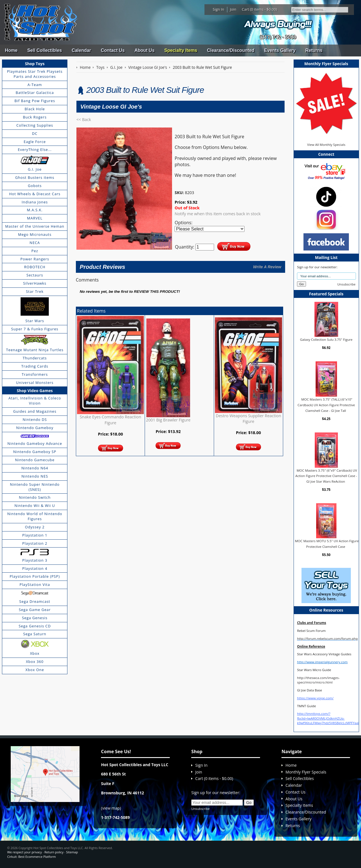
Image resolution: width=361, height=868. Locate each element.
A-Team (35, 85)
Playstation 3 (35, 560)
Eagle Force (35, 142)
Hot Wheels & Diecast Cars (35, 194)
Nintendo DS (35, 419)
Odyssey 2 (35, 527)
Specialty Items (181, 50)
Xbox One (35, 670)
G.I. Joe (35, 169)
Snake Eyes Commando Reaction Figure (111, 420)
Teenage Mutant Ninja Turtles (35, 350)
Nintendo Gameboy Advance (35, 443)
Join (233, 9)
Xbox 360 (35, 662)
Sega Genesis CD (35, 626)
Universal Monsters (35, 383)
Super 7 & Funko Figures (35, 329)
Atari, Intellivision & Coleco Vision (35, 401)
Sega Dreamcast (35, 601)
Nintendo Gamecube (35, 460)
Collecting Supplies (35, 125)
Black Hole (35, 109)
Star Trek (35, 291)
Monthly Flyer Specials (306, 772)
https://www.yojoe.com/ (315, 698)
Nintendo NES (35, 476)
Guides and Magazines (35, 411)
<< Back (84, 119)
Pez (35, 251)
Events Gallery (280, 50)
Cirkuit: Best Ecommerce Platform (32, 857)
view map (111, 808)
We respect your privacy (25, 852)
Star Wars (35, 321)
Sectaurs (35, 275)
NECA (35, 243)
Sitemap (72, 852)
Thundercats (35, 358)
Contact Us (113, 50)
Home (11, 50)
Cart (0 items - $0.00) (260, 9)
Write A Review (267, 267)
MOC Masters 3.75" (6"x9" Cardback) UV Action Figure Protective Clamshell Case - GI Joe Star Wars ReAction (326, 476)
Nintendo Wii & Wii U (35, 506)
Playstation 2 (35, 543)
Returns (314, 50)
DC (35, 133)
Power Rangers (35, 259)
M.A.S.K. (35, 210)
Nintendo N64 (35, 468)
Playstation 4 (35, 568)
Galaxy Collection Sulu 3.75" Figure (326, 339)
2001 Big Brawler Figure (168, 420)
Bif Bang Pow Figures (35, 101)
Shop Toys (35, 64)
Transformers (35, 374)
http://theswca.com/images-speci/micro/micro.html (318, 680)
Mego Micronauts (35, 234)
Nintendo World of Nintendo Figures (35, 516)
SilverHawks (35, 283)
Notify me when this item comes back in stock (218, 214)
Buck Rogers (35, 117)
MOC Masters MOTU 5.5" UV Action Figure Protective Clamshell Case (327, 544)
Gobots (35, 186)
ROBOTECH (35, 267)
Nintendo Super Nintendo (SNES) (35, 487)
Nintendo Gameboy (35, 428)
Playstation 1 (35, 535)
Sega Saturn (35, 634)
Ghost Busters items (35, 177)
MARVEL (35, 218)
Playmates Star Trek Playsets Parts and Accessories (35, 74)
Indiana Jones (35, 202)
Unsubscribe (346, 284)
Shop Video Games (35, 391)
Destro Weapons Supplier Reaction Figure (248, 418)
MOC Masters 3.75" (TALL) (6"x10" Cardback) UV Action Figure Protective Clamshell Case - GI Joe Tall (326, 405)
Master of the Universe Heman (35, 226)
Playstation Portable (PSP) (35, 576)
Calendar (81, 50)
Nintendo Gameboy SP (35, 452)
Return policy (54, 852)
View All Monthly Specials (326, 145)
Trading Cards (35, 366)
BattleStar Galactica (35, 93)
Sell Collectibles (45, 50)
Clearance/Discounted (231, 50)
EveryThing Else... (35, 150)
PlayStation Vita (35, 584)
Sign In (219, 9)
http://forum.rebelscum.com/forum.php (327, 639)
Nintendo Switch (35, 497)
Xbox (35, 653)
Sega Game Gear (35, 610)
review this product (156, 292)
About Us (145, 50)
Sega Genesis (35, 618)
